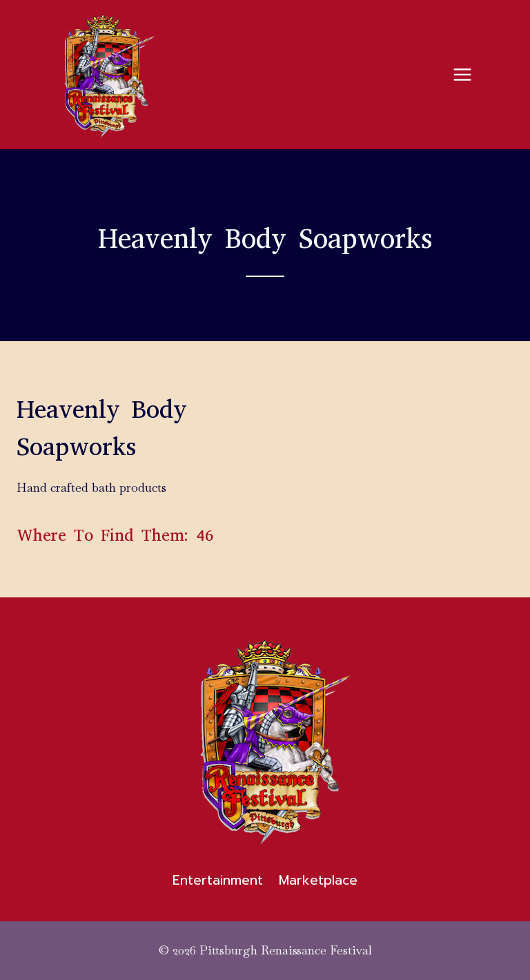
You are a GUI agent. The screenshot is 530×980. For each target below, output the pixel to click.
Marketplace (318, 880)
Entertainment (218, 880)
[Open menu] (462, 74)
